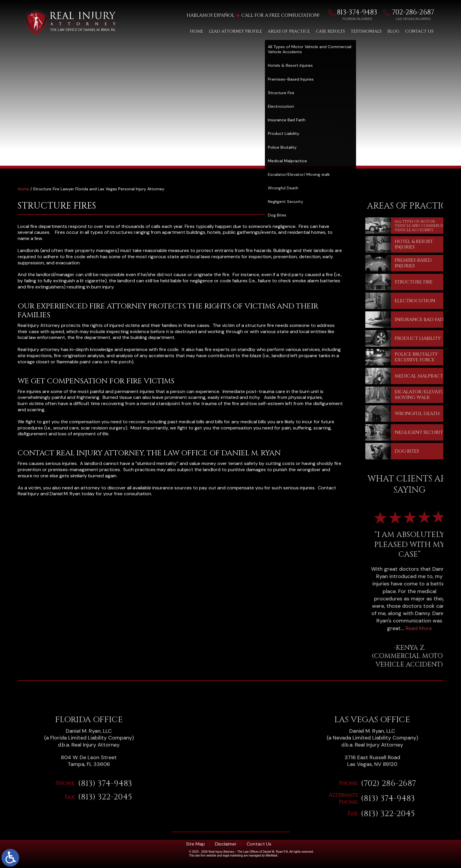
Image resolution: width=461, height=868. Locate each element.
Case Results (330, 31)
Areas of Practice (289, 31)
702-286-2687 (420, 12)
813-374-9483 (364, 12)
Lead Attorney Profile (235, 31)
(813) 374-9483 (105, 856)
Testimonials (366, 31)
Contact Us (419, 31)
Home (197, 31)
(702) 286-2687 (388, 856)
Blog (393, 31)
